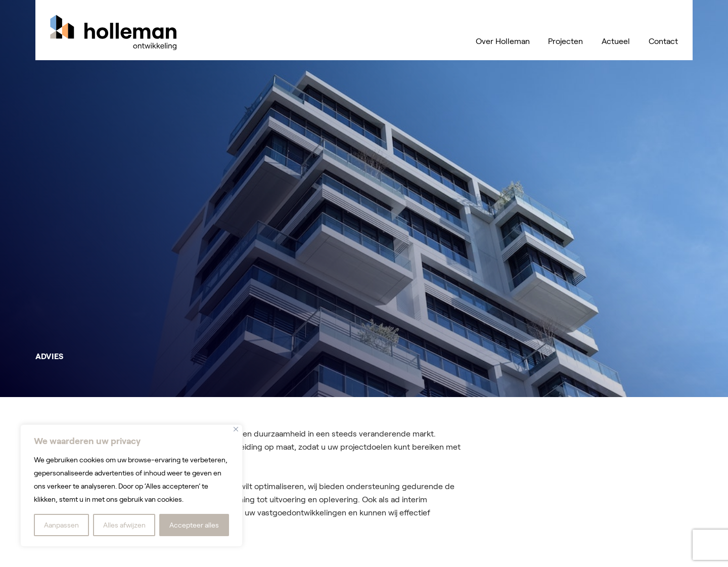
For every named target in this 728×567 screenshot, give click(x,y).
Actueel (616, 41)
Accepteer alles (194, 525)
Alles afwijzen (124, 525)
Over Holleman (503, 41)
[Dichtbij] (236, 429)
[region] (131, 486)
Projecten (565, 41)
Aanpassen (61, 525)
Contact (663, 41)
